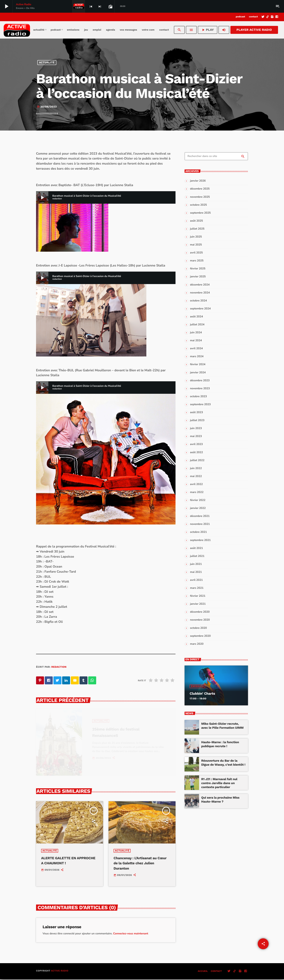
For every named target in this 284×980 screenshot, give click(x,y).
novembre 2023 (200, 389)
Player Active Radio (254, 30)
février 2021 (198, 596)
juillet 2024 (197, 325)
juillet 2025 (197, 229)
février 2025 (198, 269)
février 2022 (198, 500)
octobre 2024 (198, 301)
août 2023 (196, 412)
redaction (59, 667)
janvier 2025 (198, 277)
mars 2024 (197, 356)
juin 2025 (196, 237)
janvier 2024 (198, 373)
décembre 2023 (200, 381)
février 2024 (198, 364)
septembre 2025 (200, 213)
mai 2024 (196, 341)
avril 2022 (196, 484)
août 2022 (196, 452)
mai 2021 (196, 572)
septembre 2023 (200, 404)
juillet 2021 (197, 556)
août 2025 (196, 221)
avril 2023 (196, 444)
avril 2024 (196, 349)
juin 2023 (196, 428)
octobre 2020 (198, 628)
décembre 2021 (200, 516)
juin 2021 (196, 564)
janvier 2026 (198, 181)
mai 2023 (196, 436)
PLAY (208, 30)
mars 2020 (197, 644)
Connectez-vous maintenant (131, 934)
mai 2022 (196, 476)
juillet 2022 (197, 460)
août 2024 (196, 317)
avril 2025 (196, 253)
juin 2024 (196, 333)
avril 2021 (196, 580)
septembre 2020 (200, 636)
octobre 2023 (198, 396)
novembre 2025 (200, 197)
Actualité (47, 62)
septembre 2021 (200, 540)
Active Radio (60, 972)
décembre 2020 (200, 612)
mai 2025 (196, 245)
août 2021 (196, 548)
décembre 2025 (200, 189)
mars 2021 (197, 588)
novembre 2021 (200, 524)
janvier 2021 (198, 604)
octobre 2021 (198, 532)
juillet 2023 (197, 420)
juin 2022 (196, 468)
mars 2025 (197, 261)
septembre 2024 (200, 309)
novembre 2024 (200, 293)
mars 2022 (197, 492)
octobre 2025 (198, 205)
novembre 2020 (200, 620)
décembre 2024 (200, 285)
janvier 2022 (198, 508)
